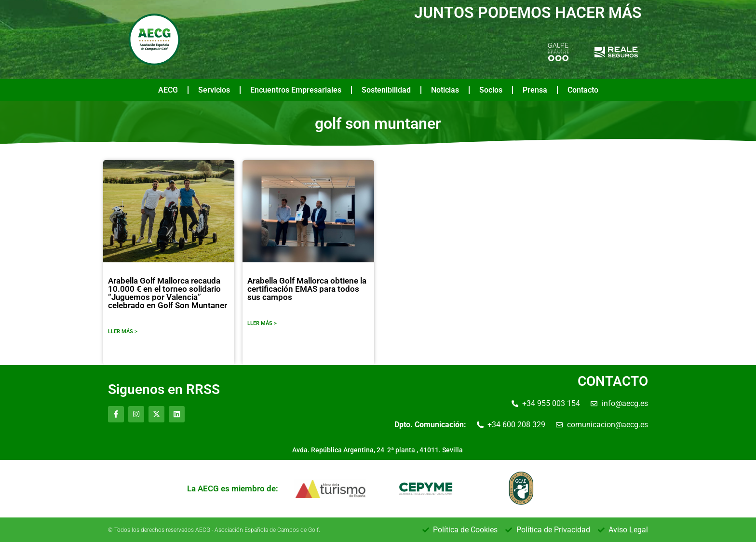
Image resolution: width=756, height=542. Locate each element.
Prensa (535, 90)
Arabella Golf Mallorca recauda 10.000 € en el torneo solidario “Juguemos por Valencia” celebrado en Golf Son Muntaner (168, 293)
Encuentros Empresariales (296, 90)
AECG (168, 90)
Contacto (583, 90)
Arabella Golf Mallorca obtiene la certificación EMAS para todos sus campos (307, 289)
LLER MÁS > (123, 332)
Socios (491, 90)
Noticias (445, 90)
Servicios (214, 90)
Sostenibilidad (386, 90)
